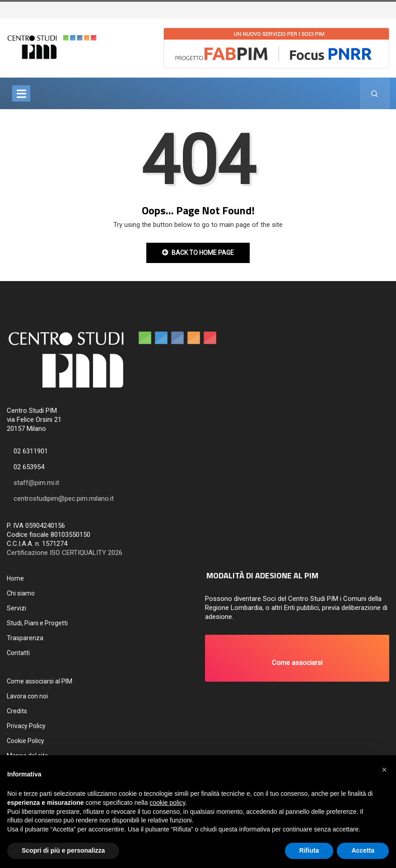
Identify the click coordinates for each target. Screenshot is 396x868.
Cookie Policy (26, 741)
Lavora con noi (27, 696)
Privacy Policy (26, 726)
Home (15, 578)
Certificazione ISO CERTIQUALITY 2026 (65, 553)
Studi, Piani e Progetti (37, 623)
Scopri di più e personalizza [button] (63, 850)
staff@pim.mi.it (36, 483)
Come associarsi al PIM (40, 681)
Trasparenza (25, 638)
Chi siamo (21, 593)
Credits (17, 711)
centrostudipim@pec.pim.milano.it (64, 499)
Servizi (16, 608)
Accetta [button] (363, 850)
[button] (297, 658)
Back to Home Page (198, 253)
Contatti (18, 653)
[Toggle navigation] (21, 93)
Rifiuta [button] (309, 850)
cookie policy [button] (167, 803)
